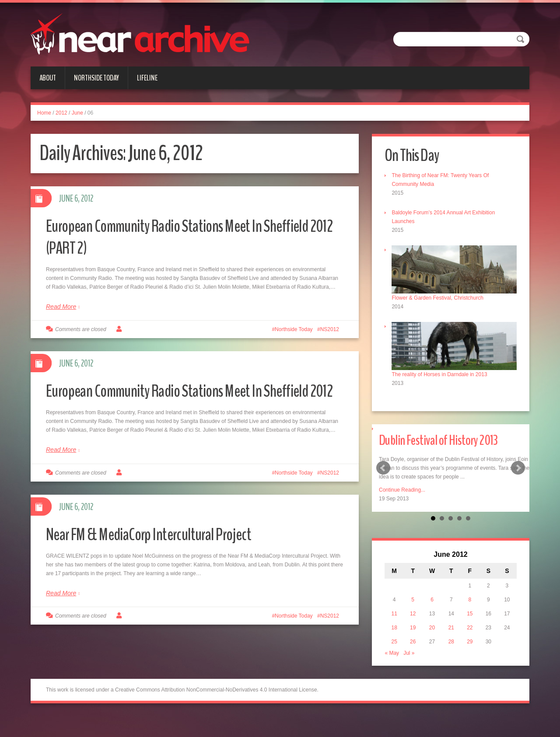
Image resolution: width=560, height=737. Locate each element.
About (48, 78)
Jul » (411, 651)
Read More (61, 307)
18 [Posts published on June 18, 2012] (396, 626)
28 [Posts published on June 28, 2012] (451, 640)
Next (518, 465)
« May (394, 651)
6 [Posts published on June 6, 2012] (433, 598)
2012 (61, 113)
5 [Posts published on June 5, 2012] (415, 598)
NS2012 (330, 329)
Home (44, 113)
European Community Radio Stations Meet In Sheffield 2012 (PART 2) (169, 236)
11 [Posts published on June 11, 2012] (396, 612)
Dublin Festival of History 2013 (449, 437)
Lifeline (147, 78)
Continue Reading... (402, 487)
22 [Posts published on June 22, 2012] (469, 626)
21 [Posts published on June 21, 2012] (451, 626)
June (77, 113)
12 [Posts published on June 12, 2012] (414, 612)
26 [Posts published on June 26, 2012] (414, 640)
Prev (383, 465)
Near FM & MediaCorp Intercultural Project (163, 556)
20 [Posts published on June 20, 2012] (432, 626)
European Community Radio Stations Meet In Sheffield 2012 (169, 401)
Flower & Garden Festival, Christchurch (440, 297)
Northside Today (96, 78)
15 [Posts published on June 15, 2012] (469, 612)
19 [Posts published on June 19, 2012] (414, 626)
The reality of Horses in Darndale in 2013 (442, 371)
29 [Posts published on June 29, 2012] (469, 640)
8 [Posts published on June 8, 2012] (469, 598)
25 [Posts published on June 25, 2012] (396, 640)
